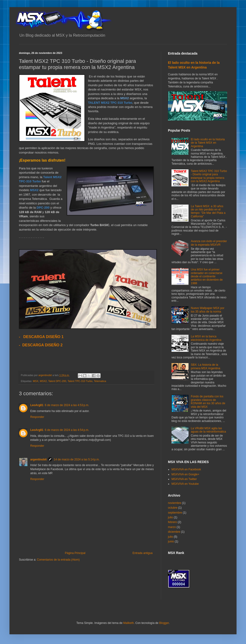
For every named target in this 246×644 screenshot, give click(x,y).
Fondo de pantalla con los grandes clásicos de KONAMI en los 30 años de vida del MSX (208, 401)
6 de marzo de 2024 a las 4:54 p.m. (67, 430)
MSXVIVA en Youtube (185, 484)
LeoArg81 (37, 405)
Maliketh (129, 623)
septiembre (175, 513)
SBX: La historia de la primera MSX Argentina (206, 366)
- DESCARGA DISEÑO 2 (41, 345)
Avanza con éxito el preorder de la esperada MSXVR (209, 243)
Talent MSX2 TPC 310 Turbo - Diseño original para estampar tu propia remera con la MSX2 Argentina (209, 176)
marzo (172, 527)
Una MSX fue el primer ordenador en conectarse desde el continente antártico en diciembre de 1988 (207, 276)
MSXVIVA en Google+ (185, 474)
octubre (173, 508)
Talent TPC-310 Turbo (80, 381)
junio (171, 541)
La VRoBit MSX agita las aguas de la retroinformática (209, 430)
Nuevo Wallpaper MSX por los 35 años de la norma (208, 310)
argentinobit (38, 459)
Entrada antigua (143, 553)
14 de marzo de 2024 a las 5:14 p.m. (77, 459)
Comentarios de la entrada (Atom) (58, 560)
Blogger (164, 623)
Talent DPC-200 (57, 381)
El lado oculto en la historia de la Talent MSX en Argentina (208, 143)
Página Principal (75, 553)
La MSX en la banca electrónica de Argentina (206, 338)
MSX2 (43, 381)
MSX (36, 381)
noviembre (175, 503)
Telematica (100, 381)
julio (170, 517)
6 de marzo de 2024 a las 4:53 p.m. (67, 405)
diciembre (174, 532)
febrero (172, 522)
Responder (37, 417)
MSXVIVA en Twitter (184, 479)
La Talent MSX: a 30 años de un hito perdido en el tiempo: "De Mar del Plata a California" (208, 211)
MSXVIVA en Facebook (186, 469)
